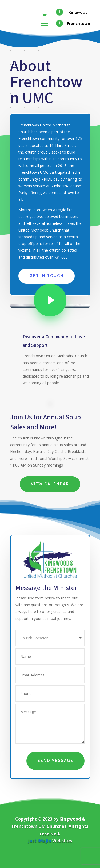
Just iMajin (40, 841)
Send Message (55, 761)
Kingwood (78, 12)
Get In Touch (47, 276)
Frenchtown (79, 24)
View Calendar (50, 484)
